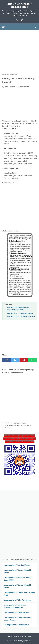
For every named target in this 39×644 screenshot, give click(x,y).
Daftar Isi (28, 636)
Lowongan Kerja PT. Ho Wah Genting (18, 600)
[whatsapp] (32, 360)
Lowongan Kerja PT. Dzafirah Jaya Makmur (21, 317)
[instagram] (22, 20)
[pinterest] (24, 360)
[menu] (4, 27)
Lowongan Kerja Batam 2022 (19, 6)
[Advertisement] (19, 52)
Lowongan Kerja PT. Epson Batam (16, 612)
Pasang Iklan (18, 636)
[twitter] (15, 360)
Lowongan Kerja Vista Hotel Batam (17, 565)
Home (10, 636)
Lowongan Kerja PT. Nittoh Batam (16, 625)
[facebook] (17, 20)
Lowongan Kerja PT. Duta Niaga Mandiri (20, 313)
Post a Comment (23, 87)
